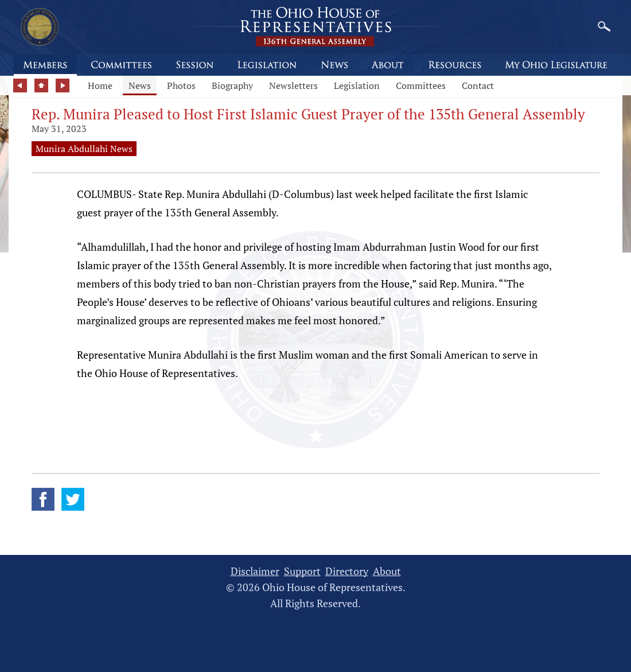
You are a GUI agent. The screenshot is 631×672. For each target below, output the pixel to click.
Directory (347, 571)
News (140, 86)
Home (100, 86)
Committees (421, 86)
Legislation (357, 86)
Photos (181, 86)
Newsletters (293, 86)
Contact (478, 86)
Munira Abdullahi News (84, 149)
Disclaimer (255, 571)
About (387, 571)
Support (302, 571)
